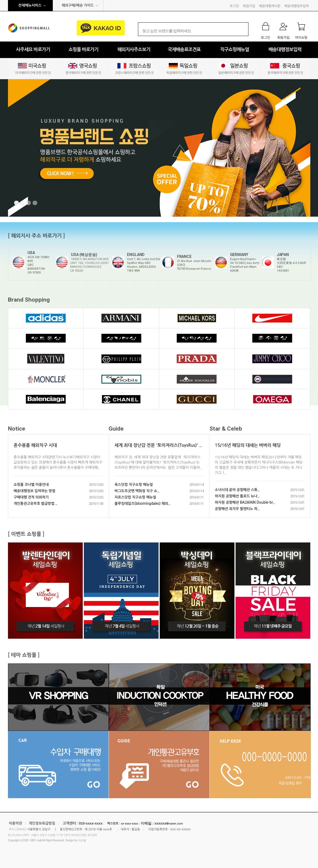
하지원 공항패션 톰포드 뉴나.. (237, 496)
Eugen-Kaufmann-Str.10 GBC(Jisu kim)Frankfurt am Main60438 (245, 265)
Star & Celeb (226, 429)
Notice (17, 429)
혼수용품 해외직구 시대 (35, 445)
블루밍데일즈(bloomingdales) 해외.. (143, 504)
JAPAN (283, 255)
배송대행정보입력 (297, 6)
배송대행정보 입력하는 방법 (35, 491)
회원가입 (249, 6)
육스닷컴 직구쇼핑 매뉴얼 (134, 485)
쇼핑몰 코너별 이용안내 (31, 485)
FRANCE (184, 257)
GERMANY (239, 255)
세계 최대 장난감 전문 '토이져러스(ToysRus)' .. (158, 445)
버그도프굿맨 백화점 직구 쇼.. (137, 491)
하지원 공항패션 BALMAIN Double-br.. (245, 502)
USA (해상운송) (84, 255)
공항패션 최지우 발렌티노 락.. (237, 509)
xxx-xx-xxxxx (180, 829)
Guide (116, 429)
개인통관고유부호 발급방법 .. (36, 504)
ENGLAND (136, 255)
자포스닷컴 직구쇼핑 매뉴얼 (136, 497)
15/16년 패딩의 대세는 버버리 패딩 (248, 445)
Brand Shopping (29, 300)
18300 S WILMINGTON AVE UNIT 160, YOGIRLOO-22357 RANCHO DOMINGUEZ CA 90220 (89, 265)
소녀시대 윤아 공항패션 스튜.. (237, 490)
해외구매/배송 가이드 (78, 5)
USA (31, 253)
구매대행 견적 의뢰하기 (31, 497)
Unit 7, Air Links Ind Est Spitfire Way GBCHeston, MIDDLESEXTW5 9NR (143, 265)
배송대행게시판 (270, 6)
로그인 (234, 6)
